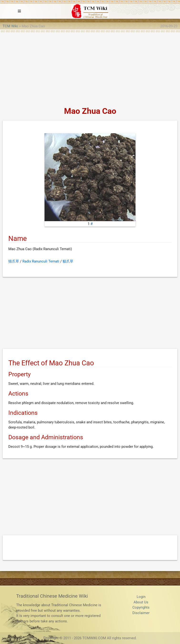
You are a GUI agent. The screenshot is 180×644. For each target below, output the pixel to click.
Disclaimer (141, 613)
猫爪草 (14, 261)
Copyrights (141, 607)
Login (141, 597)
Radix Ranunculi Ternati (41, 261)
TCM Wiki (10, 26)
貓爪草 (68, 261)
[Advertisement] (90, 68)
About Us (141, 602)
